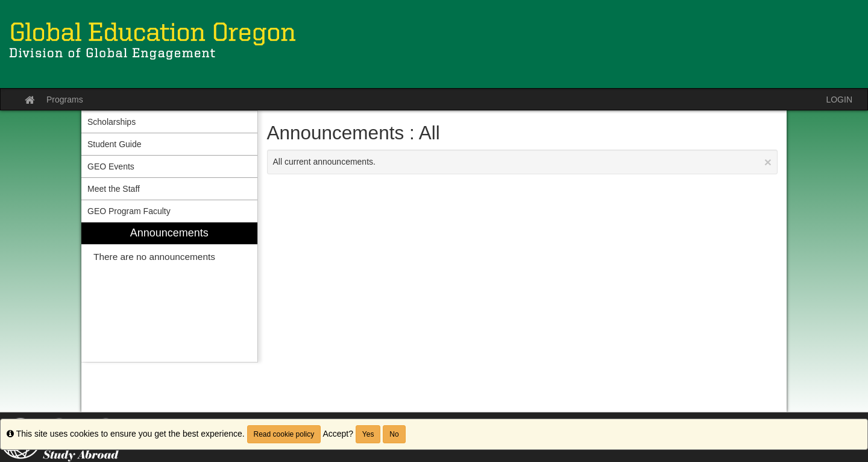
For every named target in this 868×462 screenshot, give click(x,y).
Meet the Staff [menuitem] (114, 189)
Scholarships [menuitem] (112, 122)
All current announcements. (523, 162)
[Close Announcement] (768, 162)
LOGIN (839, 100)
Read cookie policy (284, 434)
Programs (65, 100)
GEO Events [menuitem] (111, 166)
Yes (368, 434)
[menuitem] (169, 292)
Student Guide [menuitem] (115, 144)
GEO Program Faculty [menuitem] (129, 211)
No (394, 434)
